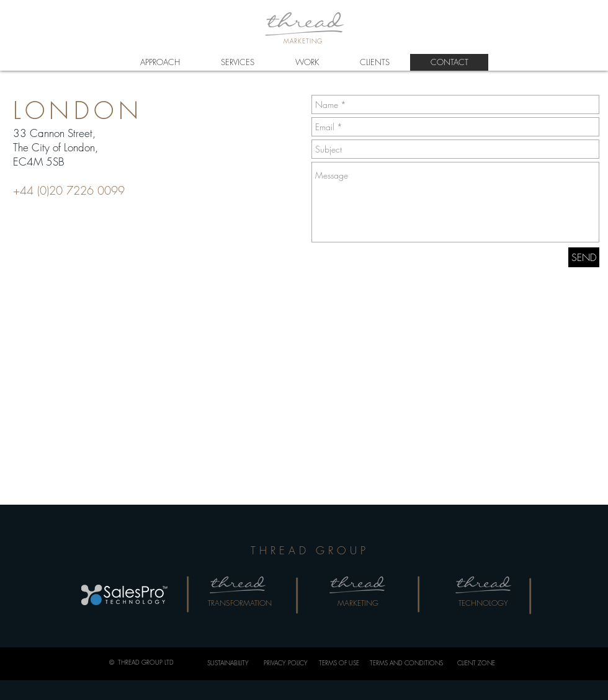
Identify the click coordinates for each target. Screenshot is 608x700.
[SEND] (584, 257)
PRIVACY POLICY (286, 663)
